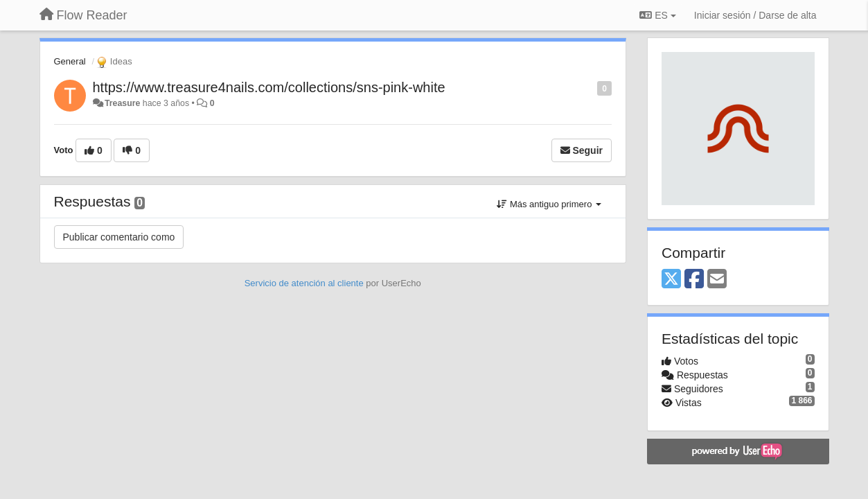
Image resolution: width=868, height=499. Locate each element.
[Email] (717, 280)
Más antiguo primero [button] (549, 204)
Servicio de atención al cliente (305, 283)
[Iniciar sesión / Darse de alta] (755, 15)
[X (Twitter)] (671, 280)
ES (657, 15)
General (70, 61)
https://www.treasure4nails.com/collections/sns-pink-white (269, 87)
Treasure (122, 103)
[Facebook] (694, 280)
